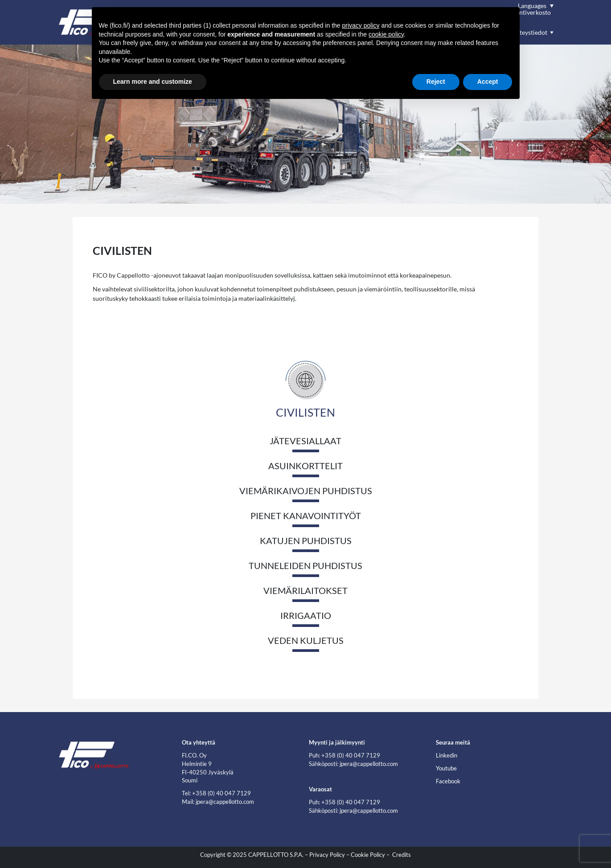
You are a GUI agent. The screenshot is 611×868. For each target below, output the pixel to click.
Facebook (448, 781)
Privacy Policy (327, 855)
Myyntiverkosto (529, 12)
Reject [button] (436, 82)
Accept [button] (488, 82)
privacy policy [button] (361, 25)
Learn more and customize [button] (153, 82)
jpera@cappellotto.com (225, 802)
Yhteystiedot (530, 32)
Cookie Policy (368, 855)
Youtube (446, 768)
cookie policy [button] (386, 34)
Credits (402, 855)
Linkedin (447, 755)
